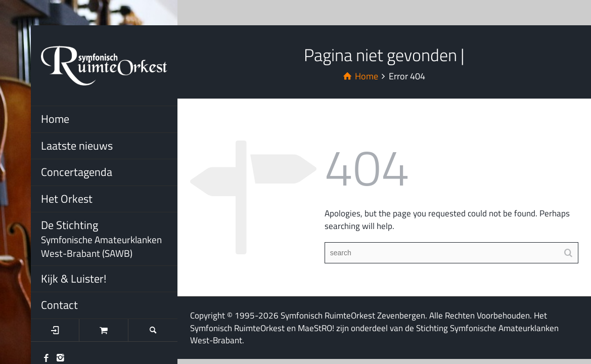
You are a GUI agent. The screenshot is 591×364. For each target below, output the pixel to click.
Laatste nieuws (77, 146)
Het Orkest (67, 199)
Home (55, 119)
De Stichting (109, 238)
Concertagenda (77, 172)
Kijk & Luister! (74, 279)
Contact (59, 305)
